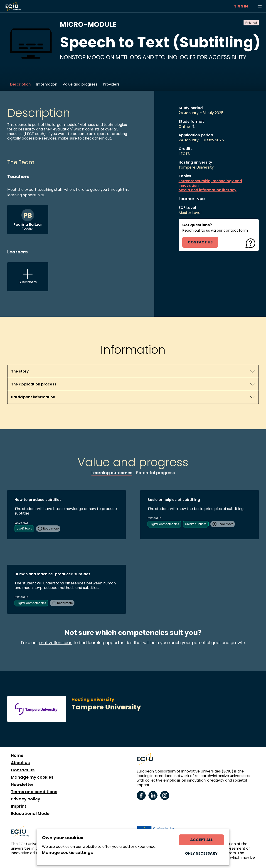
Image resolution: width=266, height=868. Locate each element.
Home (17, 755)
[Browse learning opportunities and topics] (260, 6)
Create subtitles (196, 524)
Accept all (201, 840)
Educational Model (31, 814)
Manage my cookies (32, 777)
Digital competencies (164, 524)
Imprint (19, 806)
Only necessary (201, 853)
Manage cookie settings (67, 853)
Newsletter (22, 785)
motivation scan (56, 643)
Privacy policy (26, 799)
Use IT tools (24, 528)
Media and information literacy (208, 190)
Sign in (241, 6)
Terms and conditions (34, 792)
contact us (200, 242)
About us (20, 763)
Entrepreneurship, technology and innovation (210, 183)
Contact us (23, 770)
